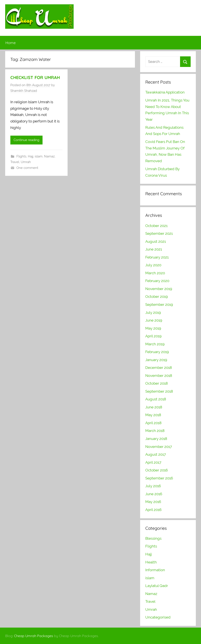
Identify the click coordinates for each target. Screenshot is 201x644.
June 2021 (154, 249)
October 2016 (157, 470)
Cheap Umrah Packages (34, 636)
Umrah (26, 162)
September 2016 (159, 478)
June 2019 (154, 320)
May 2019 (153, 328)
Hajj (31, 156)
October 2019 (157, 297)
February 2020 (157, 281)
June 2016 (154, 494)
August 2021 (156, 241)
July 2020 (153, 265)
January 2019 (156, 360)
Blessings (153, 538)
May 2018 (153, 415)
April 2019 (153, 336)
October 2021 (156, 226)
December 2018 (159, 368)
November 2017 (159, 447)
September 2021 (159, 233)
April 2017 (153, 462)
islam (39, 156)
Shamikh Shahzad (24, 91)
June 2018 (154, 407)
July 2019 (153, 312)
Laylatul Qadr (157, 586)
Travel (15, 162)
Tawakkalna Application (165, 92)
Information (155, 570)
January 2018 (156, 439)
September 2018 (159, 391)
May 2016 (153, 502)
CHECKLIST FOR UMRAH (35, 77)
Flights (21, 156)
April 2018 (153, 423)
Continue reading (26, 140)
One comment (27, 168)
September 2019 (159, 305)
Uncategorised (158, 617)
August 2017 (156, 454)
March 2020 (155, 273)
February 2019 (157, 352)
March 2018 (155, 431)
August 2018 (156, 399)
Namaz (49, 156)
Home (11, 43)
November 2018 (159, 376)
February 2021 (157, 257)
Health (151, 562)
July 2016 (153, 486)
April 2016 (153, 510)
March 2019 (155, 344)
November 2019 (159, 289)
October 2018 (157, 383)
